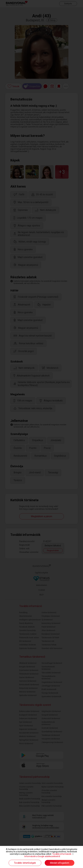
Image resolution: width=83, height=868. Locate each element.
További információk (62, 854)
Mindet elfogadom (60, 863)
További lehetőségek (25, 863)
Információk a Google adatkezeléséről (42, 856)
